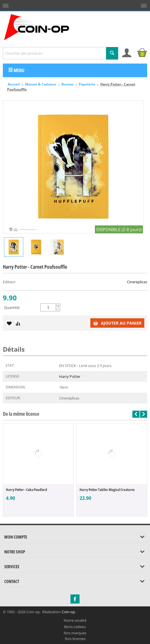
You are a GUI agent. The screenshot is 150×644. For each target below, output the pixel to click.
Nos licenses (75, 639)
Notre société (75, 620)
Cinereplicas (137, 282)
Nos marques (75, 633)
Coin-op (68, 612)
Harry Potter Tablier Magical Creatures (107, 490)
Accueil (14, 84)
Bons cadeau (75, 627)
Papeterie (87, 84)
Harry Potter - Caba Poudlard (27, 490)
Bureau (67, 84)
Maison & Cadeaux (41, 84)
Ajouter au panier (117, 323)
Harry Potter (70, 376)
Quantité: (12, 307)
